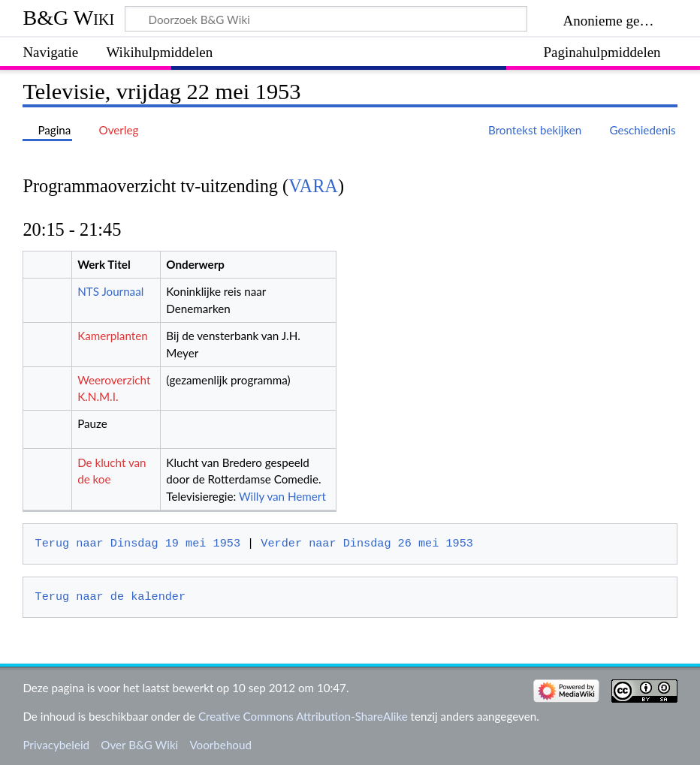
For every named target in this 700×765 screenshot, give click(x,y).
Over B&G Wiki (139, 745)
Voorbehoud (220, 745)
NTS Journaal (110, 291)
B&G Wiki (68, 18)
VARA (313, 186)
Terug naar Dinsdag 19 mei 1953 (138, 544)
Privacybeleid (56, 745)
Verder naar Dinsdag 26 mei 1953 (367, 544)
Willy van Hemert (282, 496)
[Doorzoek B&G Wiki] (326, 19)
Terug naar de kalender (110, 597)
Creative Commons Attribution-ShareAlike (303, 716)
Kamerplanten (113, 336)
